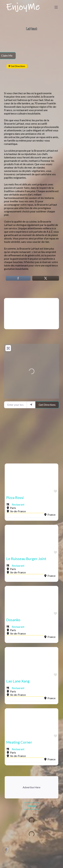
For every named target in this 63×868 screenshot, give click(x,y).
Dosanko (13, 620)
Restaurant (18, 504)
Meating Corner (19, 742)
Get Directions (47, 405)
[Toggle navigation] (56, 7)
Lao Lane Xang (18, 681)
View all (32, 806)
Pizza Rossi (15, 498)
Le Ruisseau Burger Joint (26, 559)
